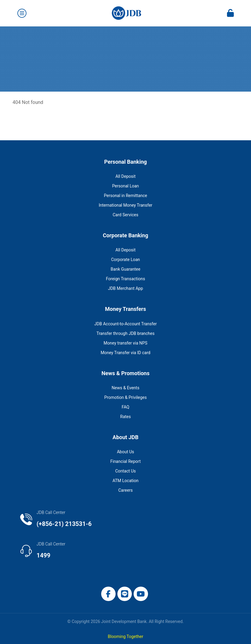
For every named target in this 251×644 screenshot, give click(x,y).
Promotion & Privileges (125, 397)
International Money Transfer (126, 205)
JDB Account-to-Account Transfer (125, 324)
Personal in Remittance (125, 196)
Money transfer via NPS (125, 343)
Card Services (125, 215)
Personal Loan (125, 186)
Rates (125, 417)
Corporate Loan (125, 260)
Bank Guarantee (126, 269)
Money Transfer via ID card (125, 353)
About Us (125, 452)
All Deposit (125, 176)
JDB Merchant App (126, 288)
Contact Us (126, 471)
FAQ (125, 407)
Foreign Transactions (126, 279)
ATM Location (125, 481)
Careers (125, 490)
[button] (108, 594)
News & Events (125, 388)
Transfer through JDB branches (125, 333)
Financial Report (125, 461)
